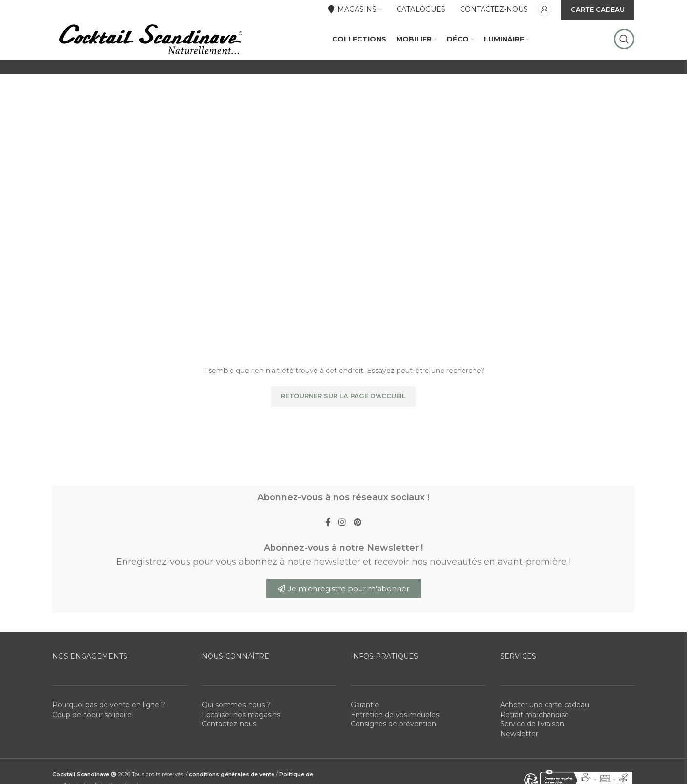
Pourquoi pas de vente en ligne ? (109, 736)
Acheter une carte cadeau (545, 736)
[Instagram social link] (342, 553)
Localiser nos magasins (241, 746)
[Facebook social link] (326, 553)
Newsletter (519, 765)
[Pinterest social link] (360, 553)
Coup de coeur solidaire (92, 746)
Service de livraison (532, 755)
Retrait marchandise (535, 746)
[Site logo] (150, 53)
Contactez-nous (229, 755)
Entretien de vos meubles (395, 746)
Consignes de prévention (393, 755)
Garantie (365, 736)
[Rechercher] (624, 54)
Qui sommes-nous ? (236, 736)
